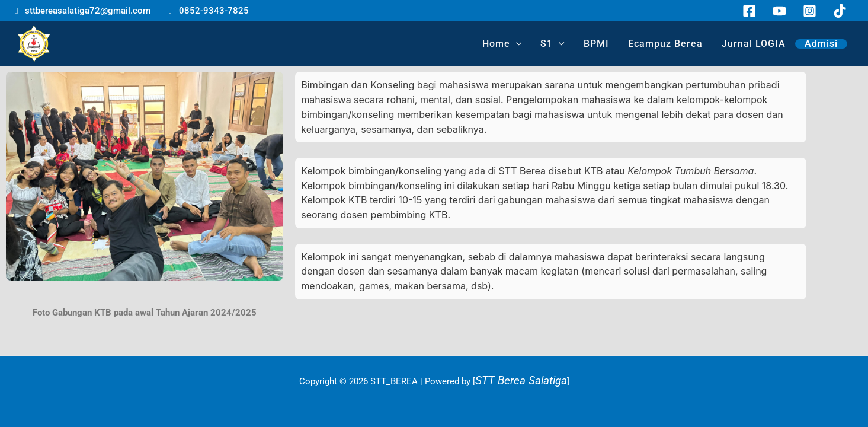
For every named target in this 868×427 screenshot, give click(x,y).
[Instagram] (810, 11)
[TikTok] (840, 11)
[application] (516, 44)
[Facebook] (749, 11)
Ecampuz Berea (665, 44)
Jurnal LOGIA (754, 44)
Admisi (821, 44)
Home (502, 44)
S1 (552, 44)
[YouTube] (779, 11)
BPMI (596, 44)
